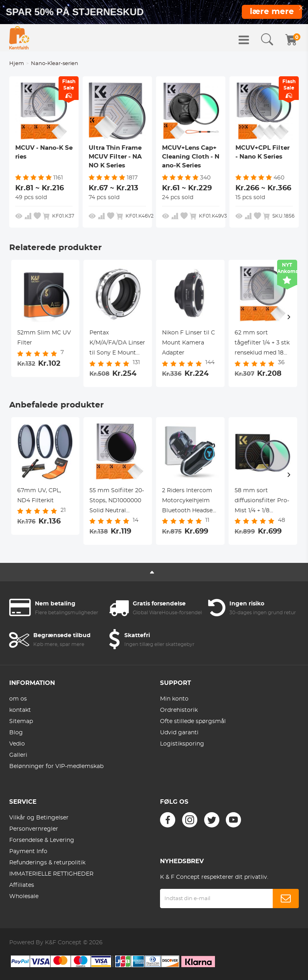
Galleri (18, 755)
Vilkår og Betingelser (39, 818)
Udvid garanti (179, 733)
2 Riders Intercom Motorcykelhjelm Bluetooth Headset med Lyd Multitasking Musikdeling (188, 502)
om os (18, 699)
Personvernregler (34, 829)
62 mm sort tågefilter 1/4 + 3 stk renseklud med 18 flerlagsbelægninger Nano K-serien (263, 344)
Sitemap (21, 721)
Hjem (17, 64)
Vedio (17, 744)
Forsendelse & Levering (42, 840)
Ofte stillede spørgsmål (193, 721)
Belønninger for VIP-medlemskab (56, 766)
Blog (16, 733)
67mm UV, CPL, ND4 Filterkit (39, 496)
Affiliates (22, 885)
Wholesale (24, 896)
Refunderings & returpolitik (47, 863)
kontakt (20, 710)
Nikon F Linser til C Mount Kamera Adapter (188, 343)
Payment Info (28, 852)
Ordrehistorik (179, 710)
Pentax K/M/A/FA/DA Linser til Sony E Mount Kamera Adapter (117, 344)
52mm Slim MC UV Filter (44, 338)
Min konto (174, 699)
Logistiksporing (182, 744)
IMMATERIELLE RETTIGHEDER (51, 874)
